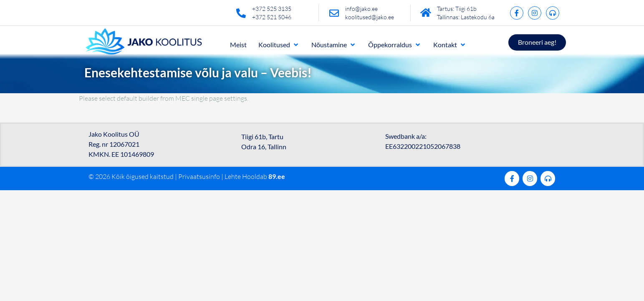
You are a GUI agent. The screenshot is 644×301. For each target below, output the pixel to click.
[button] (279, 45)
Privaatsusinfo (199, 176)
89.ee (277, 176)
